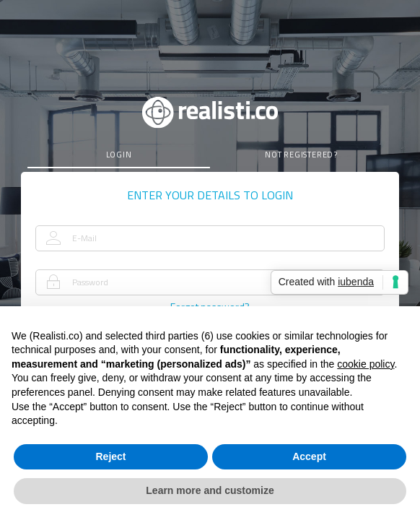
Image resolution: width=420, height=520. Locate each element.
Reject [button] (110, 456)
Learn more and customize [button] (210, 490)
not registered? (301, 155)
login (119, 155)
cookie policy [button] (366, 364)
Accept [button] (309, 456)
